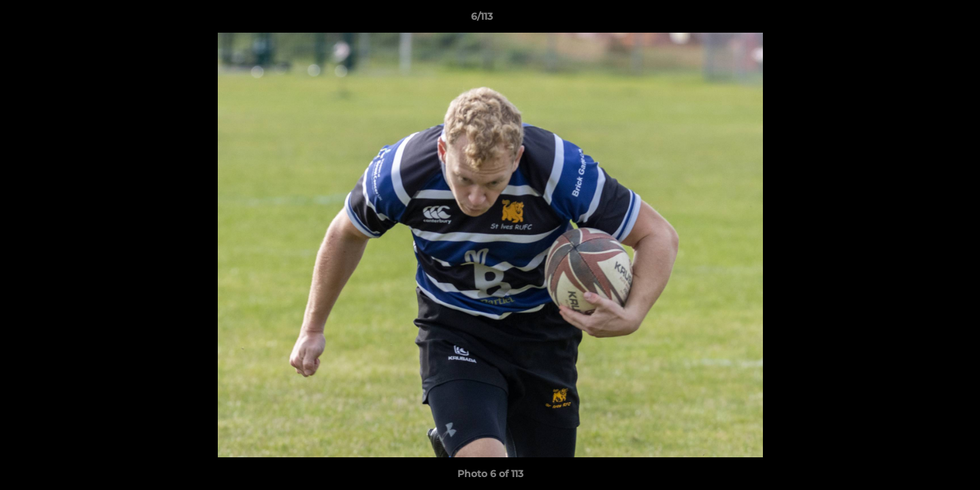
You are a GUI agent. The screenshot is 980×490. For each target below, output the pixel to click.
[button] (923, 20)
